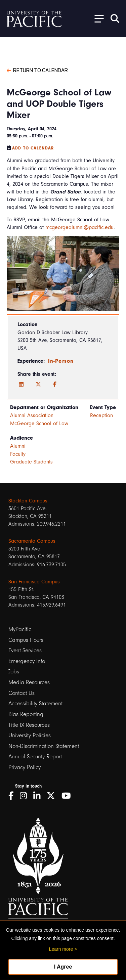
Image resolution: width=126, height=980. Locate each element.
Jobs (14, 672)
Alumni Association (32, 415)
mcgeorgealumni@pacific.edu (79, 227)
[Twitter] (38, 385)
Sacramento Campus (32, 541)
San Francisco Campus (34, 582)
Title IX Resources (29, 725)
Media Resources (29, 682)
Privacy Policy (25, 767)
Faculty (18, 454)
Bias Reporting (26, 714)
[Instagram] (26, 796)
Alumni (18, 446)
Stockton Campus (28, 501)
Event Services (25, 650)
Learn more (61, 949)
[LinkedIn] (21, 385)
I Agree (63, 967)
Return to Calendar (37, 70)
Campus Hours (26, 640)
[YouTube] (69, 796)
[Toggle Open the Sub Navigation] (97, 18)
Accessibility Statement (35, 703)
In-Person (61, 361)
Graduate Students (31, 462)
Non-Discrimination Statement (44, 746)
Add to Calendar (33, 148)
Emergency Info (27, 661)
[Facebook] (55, 385)
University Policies (30, 735)
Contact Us (22, 693)
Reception (101, 415)
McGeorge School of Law (39, 424)
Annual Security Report (35, 756)
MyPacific (20, 629)
